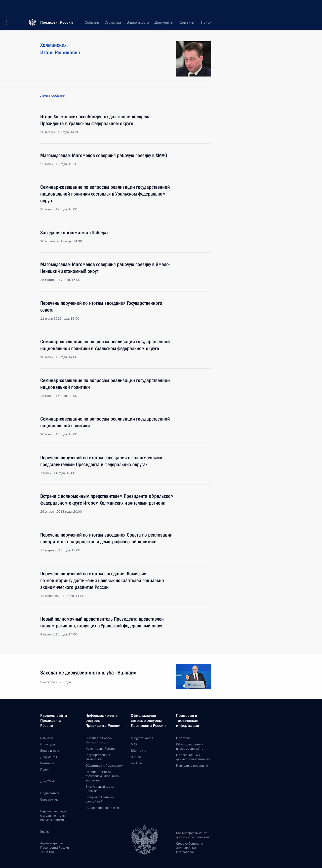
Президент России (57, 7)
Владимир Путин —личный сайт (100, 799)
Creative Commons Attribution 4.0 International (189, 848)
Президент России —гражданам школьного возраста (102, 776)
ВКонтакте (138, 751)
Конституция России (100, 749)
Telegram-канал (142, 738)
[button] (8, 8)
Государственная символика (98, 757)
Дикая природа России (102, 808)
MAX (134, 744)
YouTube (136, 763)
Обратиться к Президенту (104, 766)
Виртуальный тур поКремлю (100, 789)
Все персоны (201, 23)
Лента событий (53, 95)
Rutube (136, 757)
